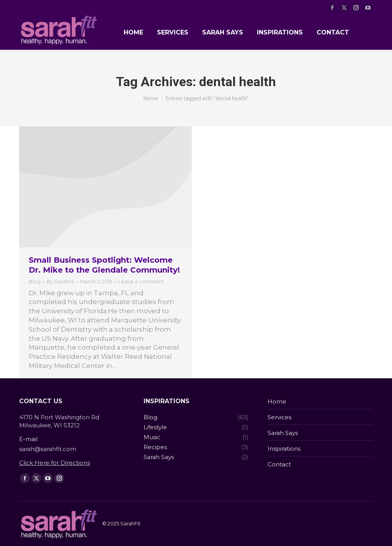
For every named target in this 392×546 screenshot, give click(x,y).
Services (279, 417)
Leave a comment (141, 282)
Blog (35, 281)
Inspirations (284, 449)
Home (277, 401)
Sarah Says (283, 433)
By (60, 282)
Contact (279, 464)
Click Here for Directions (55, 463)
